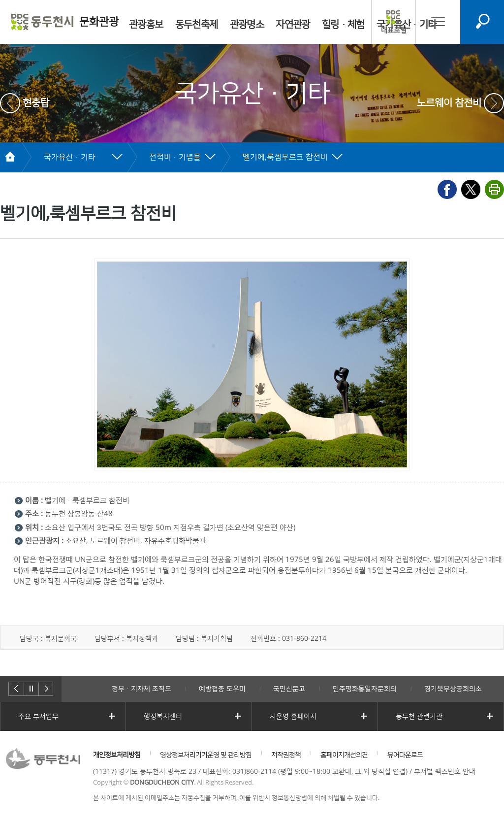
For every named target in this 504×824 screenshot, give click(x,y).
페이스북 (447, 189)
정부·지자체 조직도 (142, 689)
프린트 (494, 189)
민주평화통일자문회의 (365, 689)
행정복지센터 (163, 717)
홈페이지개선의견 (344, 755)
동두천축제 (197, 25)
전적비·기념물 (175, 157)
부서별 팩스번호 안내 (445, 772)
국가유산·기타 (70, 157)
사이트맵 (438, 21)
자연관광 (293, 25)
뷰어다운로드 (405, 755)
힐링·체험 (343, 25)
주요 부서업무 (38, 717)
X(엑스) (471, 189)
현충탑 (36, 103)
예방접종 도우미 (222, 689)
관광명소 (247, 25)
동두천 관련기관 (419, 717)
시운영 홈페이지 (293, 717)
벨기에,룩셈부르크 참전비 (285, 157)
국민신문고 (289, 689)
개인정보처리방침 (117, 755)
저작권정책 (286, 755)
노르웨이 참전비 (449, 103)
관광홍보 (146, 25)
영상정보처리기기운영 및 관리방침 (206, 755)
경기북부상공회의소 (453, 689)
